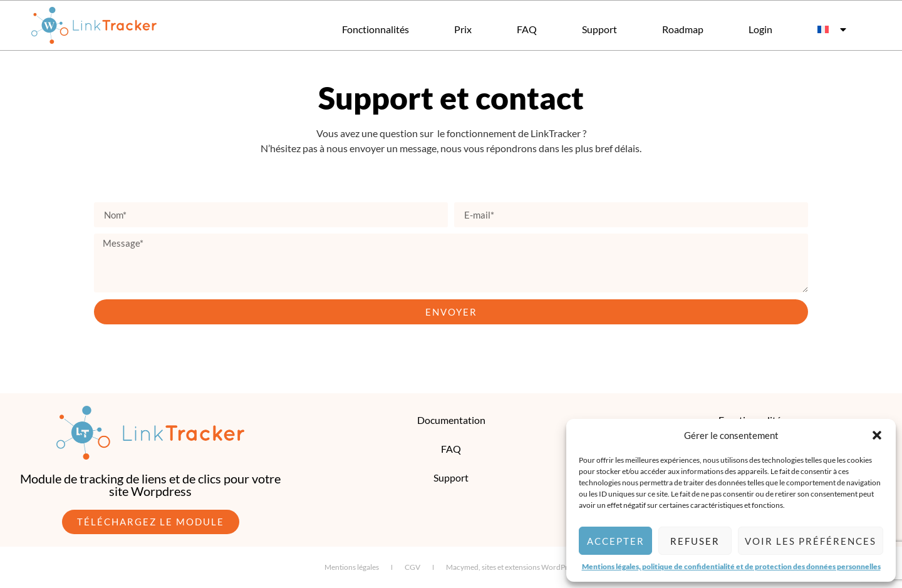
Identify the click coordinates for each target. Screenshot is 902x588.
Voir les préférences (811, 541)
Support (599, 29)
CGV (412, 567)
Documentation (451, 420)
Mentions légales (352, 567)
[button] (877, 435)
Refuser (695, 541)
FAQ (527, 29)
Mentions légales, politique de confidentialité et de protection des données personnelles (731, 566)
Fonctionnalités (376, 29)
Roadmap (683, 29)
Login (760, 29)
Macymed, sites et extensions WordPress (512, 567)
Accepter (616, 541)
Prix (463, 29)
